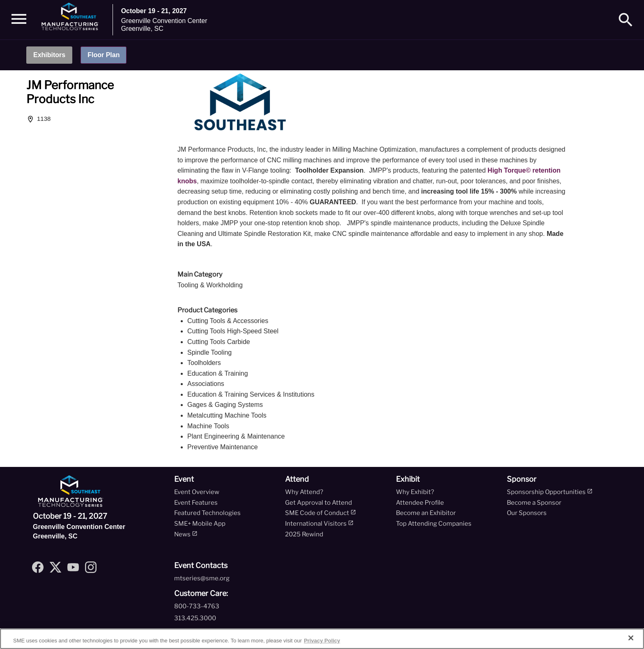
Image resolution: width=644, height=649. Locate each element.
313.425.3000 (195, 618)
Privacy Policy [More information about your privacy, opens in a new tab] (322, 641)
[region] (322, 639)
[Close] (631, 638)
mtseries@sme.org (202, 578)
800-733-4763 (197, 606)
